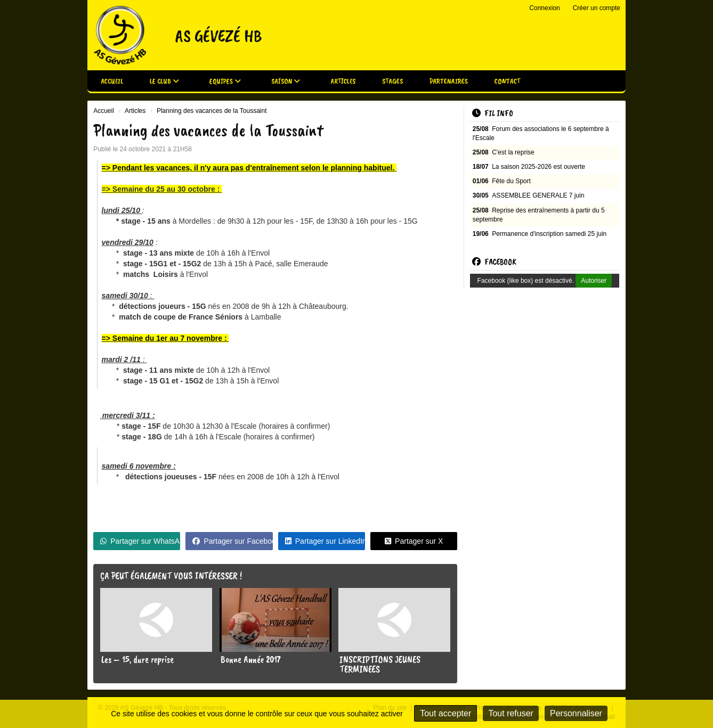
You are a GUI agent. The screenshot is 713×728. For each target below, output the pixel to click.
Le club (164, 81)
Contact (507, 81)
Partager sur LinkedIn (325, 541)
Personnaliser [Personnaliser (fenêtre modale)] (576, 713)
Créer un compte (597, 8)
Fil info (493, 113)
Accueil (112, 81)
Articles (343, 81)
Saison (286, 81)
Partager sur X (414, 541)
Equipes (225, 81)
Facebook (494, 262)
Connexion (544, 8)
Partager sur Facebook (232, 541)
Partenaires (449, 81)
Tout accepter (445, 713)
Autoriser (594, 281)
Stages (392, 81)
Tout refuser (511, 713)
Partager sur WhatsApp (140, 541)
